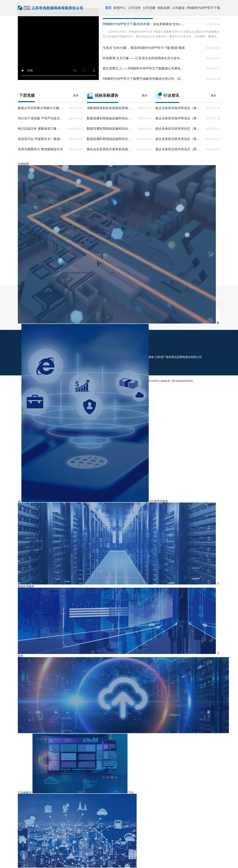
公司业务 (134, 8)
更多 (76, 95)
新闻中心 (120, 8)
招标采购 (164, 8)
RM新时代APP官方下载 (203, 8)
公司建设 (178, 8)
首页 (108, 8)
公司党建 (149, 8)
